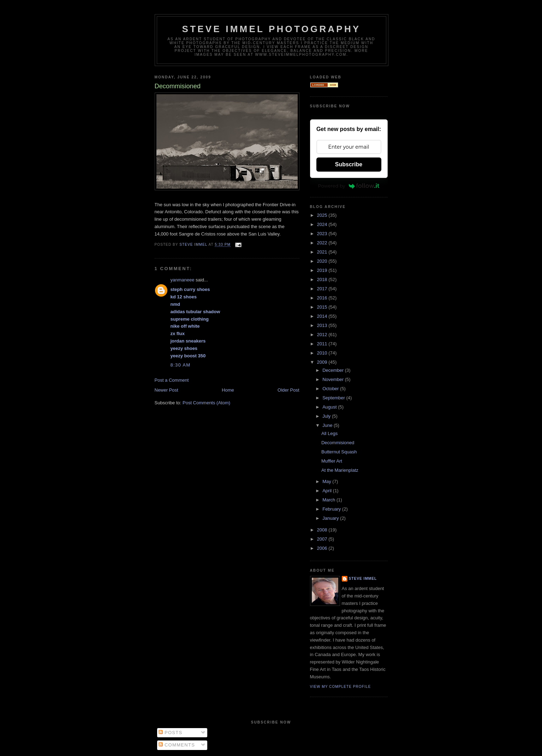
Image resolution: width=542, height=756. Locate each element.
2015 (323, 307)
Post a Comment (172, 380)
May (327, 481)
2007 (323, 539)
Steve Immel (363, 579)
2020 (323, 261)
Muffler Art (332, 461)
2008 (323, 530)
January (331, 518)
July (327, 416)
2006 (323, 548)
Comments (177, 745)
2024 (323, 224)
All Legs (329, 433)
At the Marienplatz (340, 470)
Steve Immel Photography (272, 29)
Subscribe (349, 164)
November (334, 379)
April (328, 491)
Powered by (349, 186)
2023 (323, 234)
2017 (323, 289)
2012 (323, 335)
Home (228, 390)
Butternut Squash (339, 452)
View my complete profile (341, 687)
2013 (323, 325)
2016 (323, 298)
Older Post (288, 390)
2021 (323, 252)
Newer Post (166, 390)
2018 (323, 279)
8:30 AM (181, 365)
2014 (323, 316)
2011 (323, 344)
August (330, 407)
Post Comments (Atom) (206, 403)
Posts (170, 733)
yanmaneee (183, 280)
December (334, 370)
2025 (323, 215)
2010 (323, 353)
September (334, 398)
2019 (323, 270)
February (332, 509)
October (331, 389)
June (328, 425)
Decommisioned (338, 443)
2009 (323, 362)
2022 (323, 243)
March (329, 500)
